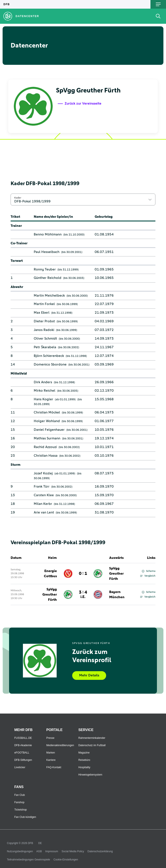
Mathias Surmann (47, 438)
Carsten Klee (44, 495)
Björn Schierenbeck (49, 356)
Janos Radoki (44, 330)
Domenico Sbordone (50, 364)
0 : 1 (83, 574)
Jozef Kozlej (43, 473)
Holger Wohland (47, 421)
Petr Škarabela (45, 347)
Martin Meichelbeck (49, 296)
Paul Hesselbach (47, 252)
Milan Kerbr (43, 504)
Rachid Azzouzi (45, 447)
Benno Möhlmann (48, 234)
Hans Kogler (43, 399)
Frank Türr (42, 486)
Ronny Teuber (45, 269)
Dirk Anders (43, 382)
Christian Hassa (46, 456)
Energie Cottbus (50, 574)
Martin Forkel (44, 304)
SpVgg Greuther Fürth (116, 574)
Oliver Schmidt (45, 339)
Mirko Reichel (45, 391)
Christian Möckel (47, 412)
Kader (18, 198)
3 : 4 (83, 595)
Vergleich (148, 576)
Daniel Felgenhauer (49, 430)
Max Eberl (42, 313)
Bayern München (117, 595)
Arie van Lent (44, 512)
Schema (149, 571)
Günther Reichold (48, 278)
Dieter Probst (44, 321)
